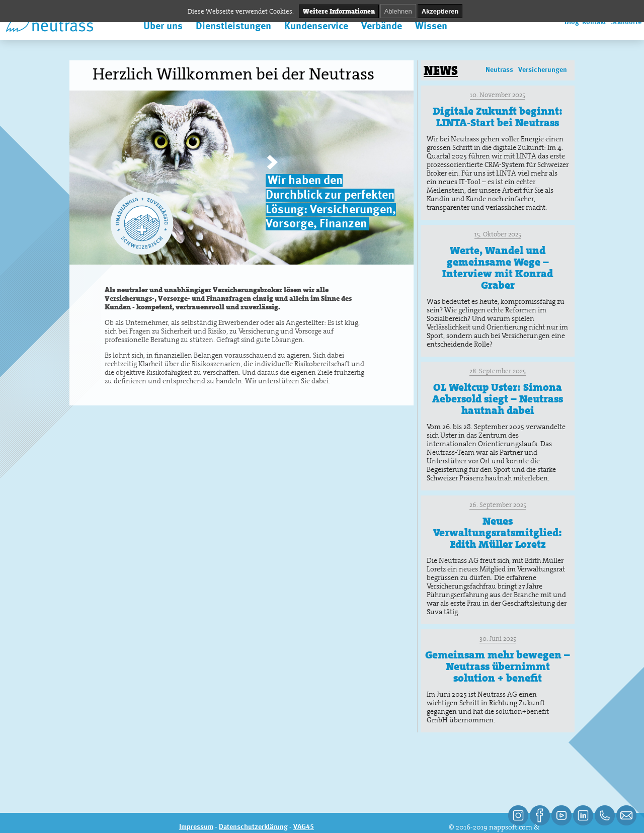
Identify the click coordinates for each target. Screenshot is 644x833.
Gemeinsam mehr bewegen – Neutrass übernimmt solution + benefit (498, 667)
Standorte (626, 22)
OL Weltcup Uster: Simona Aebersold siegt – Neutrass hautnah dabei (498, 399)
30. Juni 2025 (498, 639)
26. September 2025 (498, 505)
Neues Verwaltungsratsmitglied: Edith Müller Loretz (498, 533)
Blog (572, 22)
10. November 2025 (498, 95)
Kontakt (594, 22)
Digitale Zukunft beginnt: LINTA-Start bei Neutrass (498, 117)
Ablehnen (398, 11)
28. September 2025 (498, 371)
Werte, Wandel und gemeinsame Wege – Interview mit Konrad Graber (498, 268)
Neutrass (499, 70)
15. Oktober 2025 (498, 234)
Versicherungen (543, 70)
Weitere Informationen (339, 11)
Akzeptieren (440, 11)
